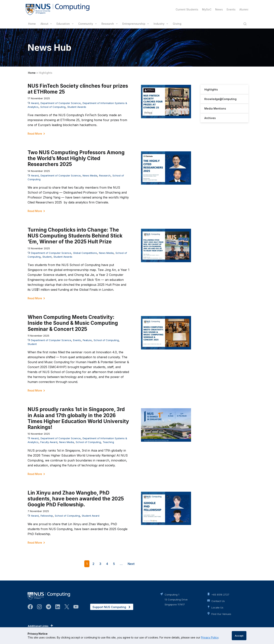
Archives (210, 118)
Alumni (244, 9)
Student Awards (77, 107)
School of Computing (53, 107)
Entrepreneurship (136, 24)
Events (231, 9)
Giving (177, 24)
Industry (162, 24)
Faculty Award (49, 442)
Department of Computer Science (61, 103)
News (219, 9)
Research (110, 24)
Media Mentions (215, 108)
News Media (90, 175)
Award (35, 103)
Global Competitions (85, 253)
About (47, 24)
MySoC (207, 9)
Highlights (211, 89)
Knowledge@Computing (220, 99)
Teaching (108, 442)
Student (47, 257)
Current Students (187, 9)
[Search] (245, 24)
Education (66, 24)
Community (88, 24)
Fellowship (47, 516)
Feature (87, 340)
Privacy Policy (210, 637)
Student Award (91, 516)
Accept (239, 636)
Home (32, 24)
